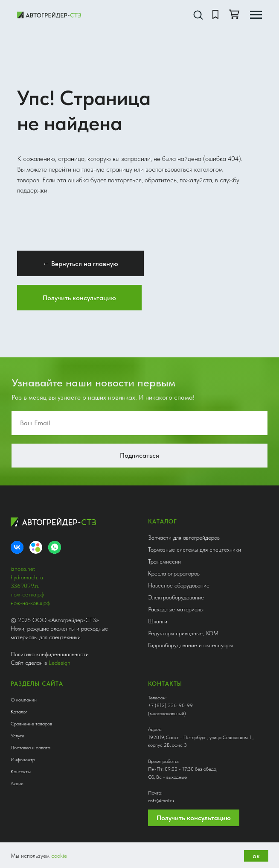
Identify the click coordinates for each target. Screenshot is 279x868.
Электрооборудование (176, 597)
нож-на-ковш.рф (30, 603)
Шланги (158, 621)
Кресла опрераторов (174, 573)
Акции (17, 783)
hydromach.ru (27, 577)
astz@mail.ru (161, 801)
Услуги (17, 736)
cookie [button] (59, 856)
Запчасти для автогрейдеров (184, 538)
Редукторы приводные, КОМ (183, 633)
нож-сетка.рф (27, 594)
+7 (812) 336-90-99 (170, 705)
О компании (24, 700)
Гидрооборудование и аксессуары (190, 645)
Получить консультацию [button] (194, 818)
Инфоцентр (23, 760)
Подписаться (139, 455)
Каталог (19, 712)
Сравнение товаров (31, 724)
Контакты (21, 772)
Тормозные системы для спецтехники (195, 549)
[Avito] (36, 547)
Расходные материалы (176, 609)
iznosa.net (23, 569)
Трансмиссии (164, 561)
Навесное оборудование (179, 585)
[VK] (17, 547)
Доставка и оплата (31, 748)
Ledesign (60, 663)
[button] (198, 15)
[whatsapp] (55, 547)
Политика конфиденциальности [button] (50, 654)
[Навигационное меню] (256, 15)
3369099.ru (25, 586)
